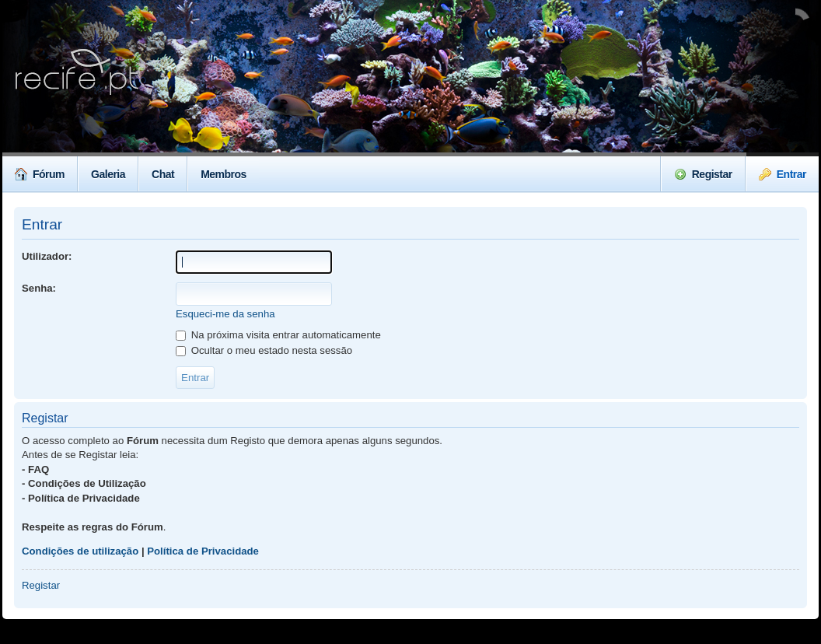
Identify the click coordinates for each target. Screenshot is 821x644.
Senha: (39, 288)
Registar (703, 174)
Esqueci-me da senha (225, 314)
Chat (163, 174)
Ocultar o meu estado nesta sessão (264, 350)
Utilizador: (47, 256)
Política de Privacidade (203, 551)
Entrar (783, 174)
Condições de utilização (80, 551)
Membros (224, 174)
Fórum (40, 174)
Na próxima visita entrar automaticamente (278, 335)
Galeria (108, 174)
